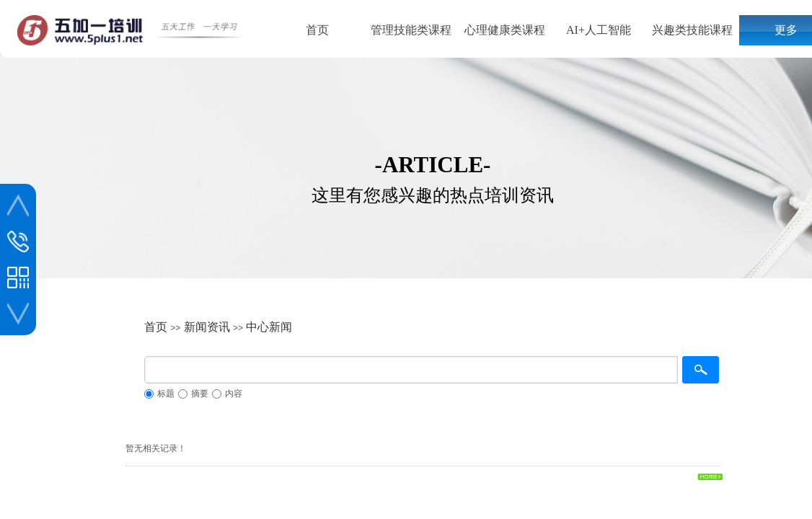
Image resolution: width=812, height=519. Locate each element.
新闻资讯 (207, 327)
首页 (317, 30)
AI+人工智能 (599, 30)
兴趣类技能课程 (692, 30)
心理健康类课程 (505, 30)
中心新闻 (269, 327)
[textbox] (411, 370)
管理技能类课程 (411, 30)
